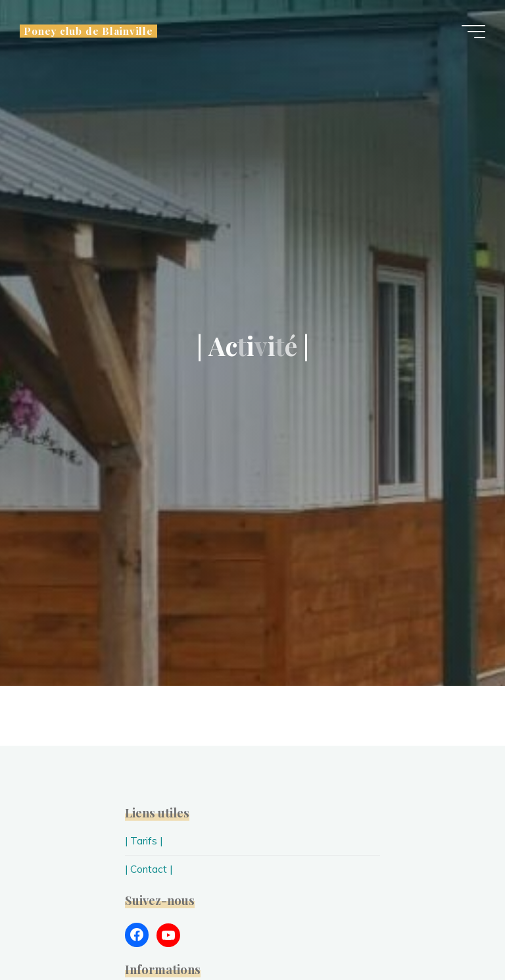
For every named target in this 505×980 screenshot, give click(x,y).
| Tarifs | (144, 841)
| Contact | (149, 869)
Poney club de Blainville (88, 31)
